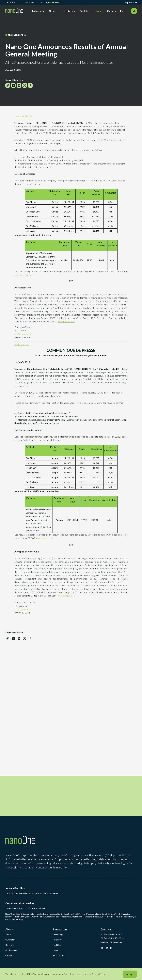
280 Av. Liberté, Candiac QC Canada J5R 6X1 (25, 912)
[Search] (134, 12)
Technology (39, 12)
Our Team (10, 948)
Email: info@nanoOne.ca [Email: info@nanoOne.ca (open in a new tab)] (111, 945)
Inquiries (129, 2)
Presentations (59, 958)
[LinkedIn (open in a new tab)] (107, 951)
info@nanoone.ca (23, 335)
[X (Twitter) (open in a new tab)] (102, 951)
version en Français (24, 117)
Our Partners (11, 953)
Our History (10, 943)
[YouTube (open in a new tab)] (112, 951)
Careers (112, 12)
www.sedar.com (25, 276)
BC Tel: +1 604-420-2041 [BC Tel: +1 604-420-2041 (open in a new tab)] (112, 938)
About (53, 12)
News (100, 12)
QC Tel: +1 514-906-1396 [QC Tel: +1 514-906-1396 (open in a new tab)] (112, 941)
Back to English (22, 346)
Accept (130, 974)
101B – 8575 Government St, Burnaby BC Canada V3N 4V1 (31, 897)
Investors (68, 12)
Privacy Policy (98, 974)
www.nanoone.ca (66, 323)
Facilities (85, 12)
